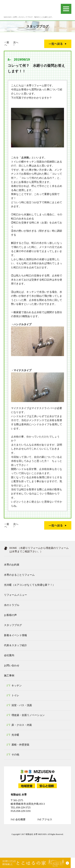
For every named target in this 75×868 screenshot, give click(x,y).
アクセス (47, 819)
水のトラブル (12, 605)
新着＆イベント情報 (15, 635)
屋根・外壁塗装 (20, 745)
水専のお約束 (12, 565)
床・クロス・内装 (22, 725)
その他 (15, 755)
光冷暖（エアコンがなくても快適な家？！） (30, 585)
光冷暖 (15, 735)
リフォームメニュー (15, 595)
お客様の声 (10, 615)
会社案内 (9, 655)
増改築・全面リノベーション (28, 715)
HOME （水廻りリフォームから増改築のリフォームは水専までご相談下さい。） (39, 550)
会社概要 (20, 819)
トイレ (15, 695)
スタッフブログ (13, 625)
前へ (7, 44)
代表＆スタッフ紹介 (15, 645)
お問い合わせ (12, 665)
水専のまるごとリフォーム (19, 575)
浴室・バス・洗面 (22, 705)
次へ (16, 42)
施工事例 (9, 675)
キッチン (17, 686)
